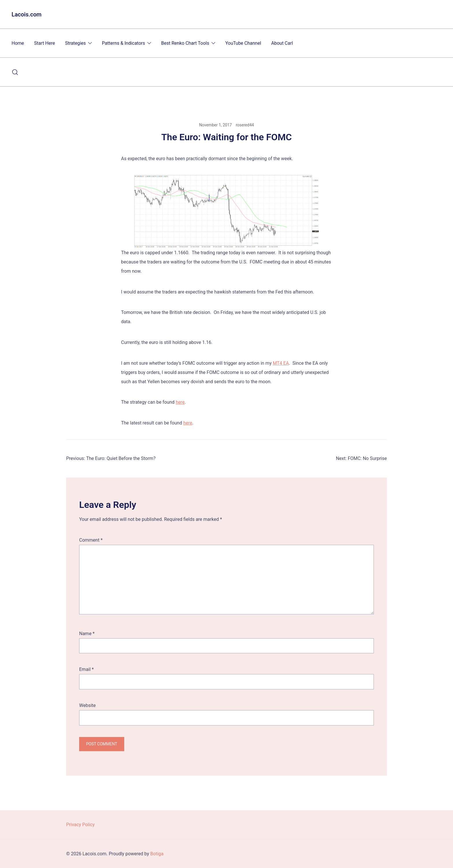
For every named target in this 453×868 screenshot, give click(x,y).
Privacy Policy (80, 825)
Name (87, 634)
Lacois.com (27, 14)
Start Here (44, 43)
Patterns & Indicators (124, 43)
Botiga (157, 854)
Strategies (75, 43)
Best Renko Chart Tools (185, 43)
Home (18, 43)
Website (87, 705)
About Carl (282, 43)
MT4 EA (281, 363)
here (180, 402)
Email (86, 669)
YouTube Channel (243, 43)
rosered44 (245, 125)
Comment (91, 540)
